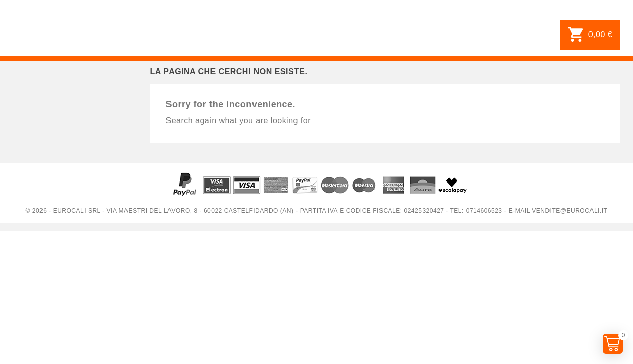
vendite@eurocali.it (569, 211)
